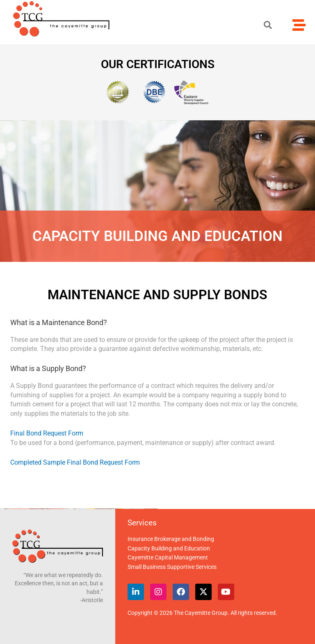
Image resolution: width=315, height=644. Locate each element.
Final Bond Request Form (47, 433)
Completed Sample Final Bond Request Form (75, 462)
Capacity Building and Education (169, 548)
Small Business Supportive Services (172, 567)
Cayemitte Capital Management (168, 557)
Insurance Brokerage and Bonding (171, 539)
